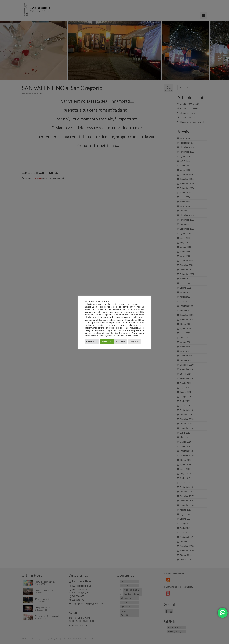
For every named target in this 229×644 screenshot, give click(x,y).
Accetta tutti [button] (107, 342)
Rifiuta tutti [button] (121, 342)
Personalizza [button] (92, 342)
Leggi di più (134, 342)
